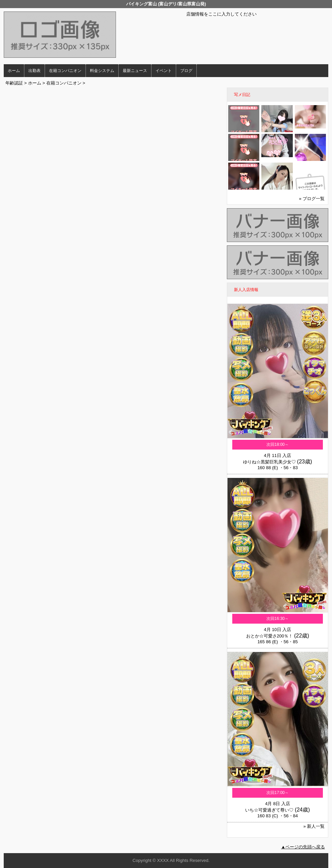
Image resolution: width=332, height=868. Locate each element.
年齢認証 (14, 83)
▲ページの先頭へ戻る (303, 847)
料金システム (102, 71)
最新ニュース (135, 71)
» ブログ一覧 (312, 199)
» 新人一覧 (314, 826)
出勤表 (34, 71)
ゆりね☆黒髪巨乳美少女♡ (269, 462)
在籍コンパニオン (65, 71)
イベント (164, 71)
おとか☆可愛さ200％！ (270, 636)
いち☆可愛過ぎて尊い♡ (269, 810)
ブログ (186, 71)
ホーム (14, 71)
